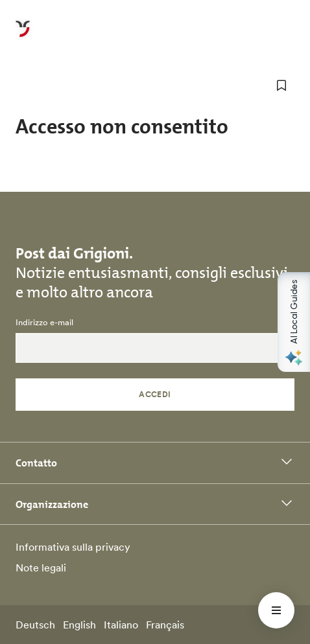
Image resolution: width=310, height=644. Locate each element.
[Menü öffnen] (276, 610)
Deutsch (35, 625)
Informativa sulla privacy (73, 547)
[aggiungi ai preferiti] (281, 86)
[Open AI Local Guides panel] (294, 322)
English (79, 625)
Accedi (155, 394)
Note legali (41, 568)
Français (165, 625)
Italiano (121, 625)
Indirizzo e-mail (44, 323)
